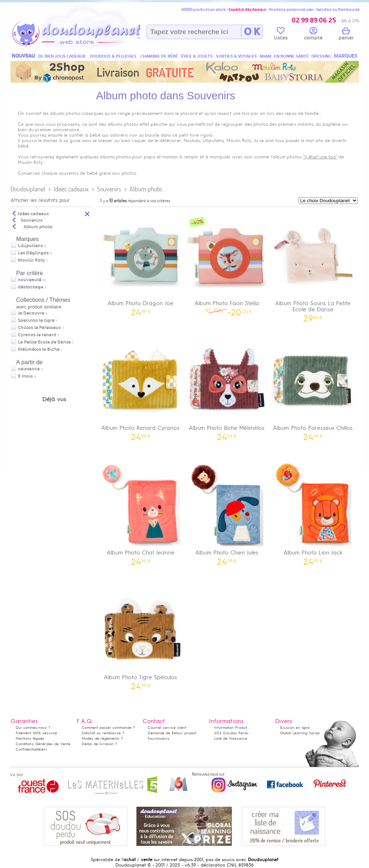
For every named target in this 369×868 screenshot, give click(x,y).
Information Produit (231, 728)
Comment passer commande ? (108, 728)
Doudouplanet (28, 189)
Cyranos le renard (37, 335)
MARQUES (346, 56)
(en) (44, 749)
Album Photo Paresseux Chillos (313, 387)
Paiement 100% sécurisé (36, 733)
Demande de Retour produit (172, 733)
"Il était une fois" (320, 157)
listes (281, 35)
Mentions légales (30, 738)
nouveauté (30, 280)
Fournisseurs (159, 738)
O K (252, 32)
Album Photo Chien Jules (227, 512)
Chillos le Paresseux (39, 328)
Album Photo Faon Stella (227, 263)
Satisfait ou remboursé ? (103, 733)
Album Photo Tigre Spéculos (141, 637)
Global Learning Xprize (300, 733)
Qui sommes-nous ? (33, 728)
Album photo (146, 189)
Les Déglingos (33, 253)
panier (346, 35)
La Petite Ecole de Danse (44, 342)
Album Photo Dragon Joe (141, 263)
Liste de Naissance (231, 738)
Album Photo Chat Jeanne (141, 512)
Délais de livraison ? (99, 744)
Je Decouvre (31, 313)
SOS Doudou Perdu (231, 733)
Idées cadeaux (71, 189)
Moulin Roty (31, 260)
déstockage (30, 287)
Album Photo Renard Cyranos (141, 387)
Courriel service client (167, 728)
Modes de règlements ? (102, 738)
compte (313, 35)
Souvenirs (109, 189)
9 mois (25, 376)
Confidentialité (28, 749)
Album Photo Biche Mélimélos (227, 387)
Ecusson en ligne (295, 728)
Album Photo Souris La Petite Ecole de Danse (313, 266)
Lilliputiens (30, 246)
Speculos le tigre (36, 320)
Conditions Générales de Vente (43, 744)
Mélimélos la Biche (39, 349)
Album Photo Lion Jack (313, 512)
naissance (29, 369)
